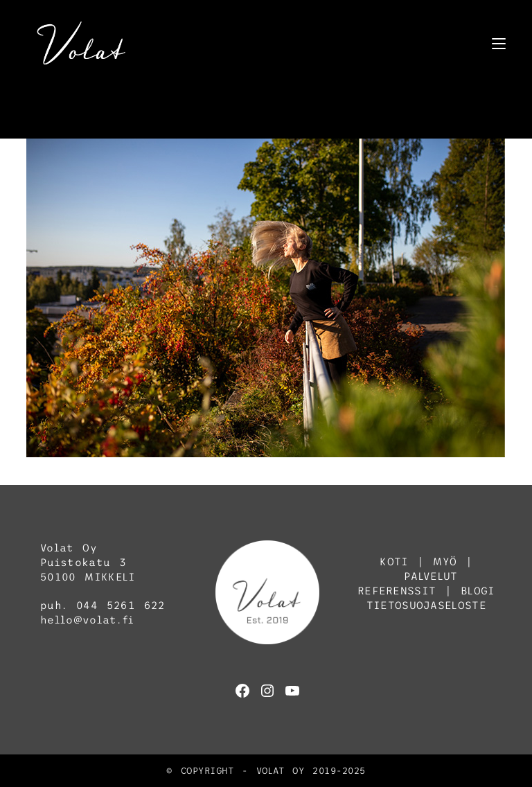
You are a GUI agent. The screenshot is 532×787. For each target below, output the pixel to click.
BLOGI (478, 591)
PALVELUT (431, 576)
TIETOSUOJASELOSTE (426, 605)
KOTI (394, 561)
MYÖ (445, 561)
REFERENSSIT (397, 591)
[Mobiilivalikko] (499, 43)
